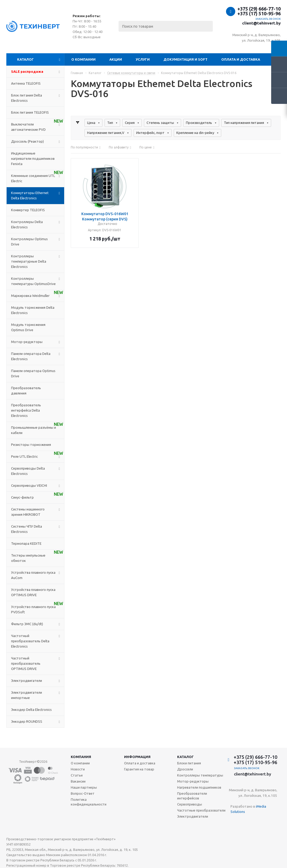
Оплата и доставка (241, 59)
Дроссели (185, 769)
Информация (137, 757)
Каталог (25, 59)
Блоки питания (189, 763)
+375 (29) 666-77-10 (259, 9)
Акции (116, 59)
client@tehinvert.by (261, 23)
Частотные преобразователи (201, 810)
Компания (81, 757)
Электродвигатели (193, 816)
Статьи (77, 775)
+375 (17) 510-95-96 (259, 13)
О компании (83, 59)
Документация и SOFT (185, 59)
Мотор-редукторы (193, 781)
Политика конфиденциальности (89, 802)
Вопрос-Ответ (83, 793)
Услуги (143, 59)
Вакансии (78, 781)
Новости (78, 769)
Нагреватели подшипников (199, 787)
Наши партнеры (84, 787)
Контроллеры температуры (200, 775)
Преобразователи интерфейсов (192, 796)
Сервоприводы (190, 804)
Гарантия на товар (139, 769)
